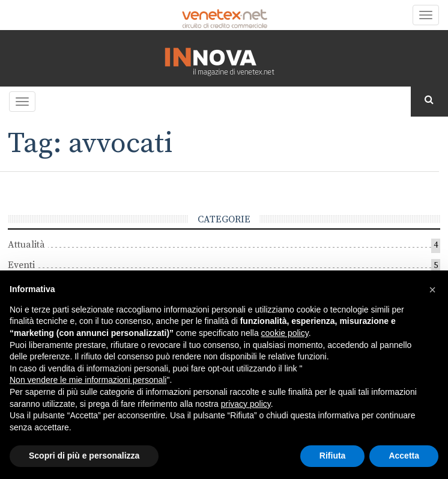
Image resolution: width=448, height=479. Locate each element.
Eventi (21, 265)
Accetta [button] (404, 456)
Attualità (26, 245)
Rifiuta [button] (333, 456)
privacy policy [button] (246, 404)
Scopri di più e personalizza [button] (84, 456)
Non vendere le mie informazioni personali (88, 380)
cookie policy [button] (285, 333)
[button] (432, 290)
